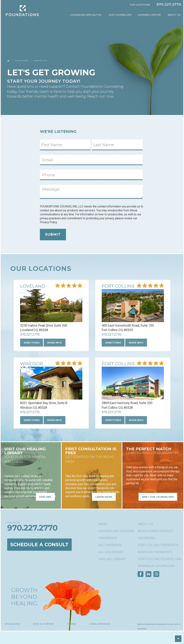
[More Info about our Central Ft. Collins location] (118, 286)
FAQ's (103, 524)
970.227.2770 (169, 4)
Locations (146, 538)
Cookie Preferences (100, 624)
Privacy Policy (13, 624)
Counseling (22, 60)
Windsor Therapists (155, 552)
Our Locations (140, 5)
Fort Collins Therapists (158, 545)
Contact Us (40, 60)
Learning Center (150, 15)
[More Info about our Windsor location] (31, 364)
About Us (174, 15)
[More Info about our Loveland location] (33, 286)
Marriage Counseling (156, 566)
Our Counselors (120, 15)
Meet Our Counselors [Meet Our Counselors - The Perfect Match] (158, 497)
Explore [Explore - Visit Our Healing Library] (45, 497)
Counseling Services (116, 531)
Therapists (108, 538)
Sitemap (72, 624)
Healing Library (112, 559)
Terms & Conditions (44, 624)
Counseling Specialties (86, 15)
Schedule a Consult (40, 545)
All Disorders (111, 552)
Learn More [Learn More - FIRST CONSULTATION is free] (104, 497)
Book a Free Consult (155, 531)
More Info (55, 343)
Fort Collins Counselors (160, 559)
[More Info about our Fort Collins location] (118, 364)
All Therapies (110, 545)
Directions (32, 343)
